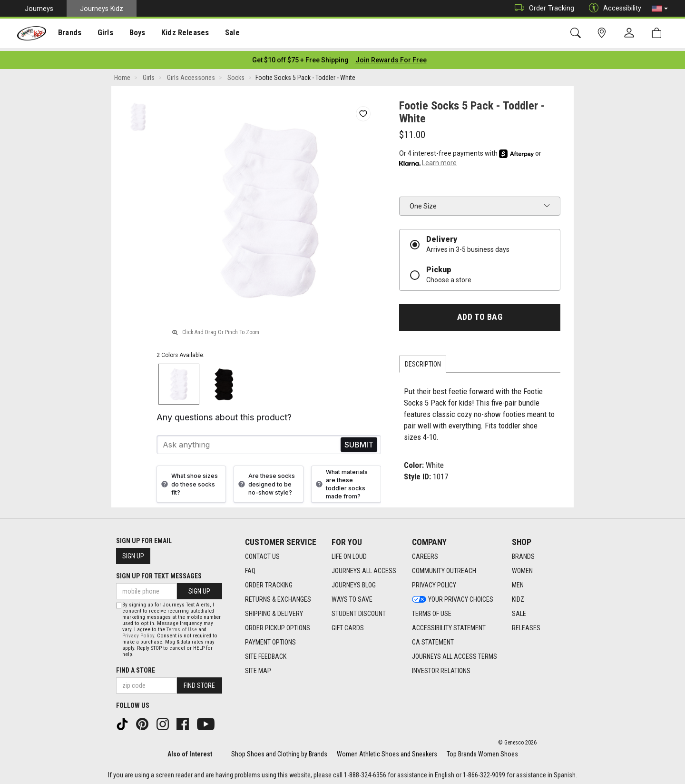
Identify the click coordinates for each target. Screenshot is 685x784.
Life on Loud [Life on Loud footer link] (349, 554)
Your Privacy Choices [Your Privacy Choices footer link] (453, 596)
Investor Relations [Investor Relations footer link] (441, 668)
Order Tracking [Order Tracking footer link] (269, 582)
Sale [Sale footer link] (519, 611)
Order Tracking (542, 8)
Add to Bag (480, 314)
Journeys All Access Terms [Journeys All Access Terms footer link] (455, 654)
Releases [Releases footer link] (526, 625)
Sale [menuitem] (228, 34)
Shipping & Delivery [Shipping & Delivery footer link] (274, 611)
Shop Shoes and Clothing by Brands (279, 752)
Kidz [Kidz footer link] (518, 596)
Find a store (136, 668)
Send (359, 442)
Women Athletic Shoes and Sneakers (387, 752)
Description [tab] (423, 361)
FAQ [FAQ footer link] (250, 568)
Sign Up (133, 553)
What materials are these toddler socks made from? (341, 481)
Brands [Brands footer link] (523, 554)
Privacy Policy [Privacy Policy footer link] (434, 582)
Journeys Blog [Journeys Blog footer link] (354, 582)
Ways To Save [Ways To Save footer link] (352, 596)
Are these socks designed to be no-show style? (265, 481)
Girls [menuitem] (103, 34)
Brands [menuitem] (69, 34)
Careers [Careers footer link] (425, 554)
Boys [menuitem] (135, 34)
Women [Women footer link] (522, 568)
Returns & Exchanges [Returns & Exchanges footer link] (278, 596)
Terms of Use (182, 627)
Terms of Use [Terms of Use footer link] (432, 611)
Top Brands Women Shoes (482, 752)
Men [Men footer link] (518, 582)
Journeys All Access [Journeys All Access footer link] (364, 568)
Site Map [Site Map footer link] (258, 668)
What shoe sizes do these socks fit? (188, 481)
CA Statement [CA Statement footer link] (433, 639)
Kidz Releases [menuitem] (181, 34)
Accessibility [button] (613, 8)
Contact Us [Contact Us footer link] (262, 554)
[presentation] (69, 34)
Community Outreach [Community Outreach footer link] (444, 568)
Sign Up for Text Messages (159, 573)
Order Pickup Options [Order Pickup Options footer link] (278, 625)
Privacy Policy (138, 633)
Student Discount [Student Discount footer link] (359, 611)
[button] (660, 9)
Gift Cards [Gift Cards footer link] (348, 625)
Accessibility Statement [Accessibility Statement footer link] (449, 625)
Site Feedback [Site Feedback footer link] (266, 654)
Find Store (199, 683)
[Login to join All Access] (300, 57)
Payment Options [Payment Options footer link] (270, 639)
